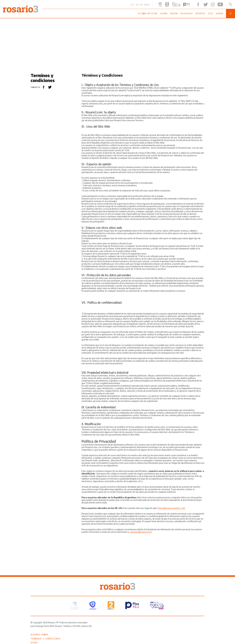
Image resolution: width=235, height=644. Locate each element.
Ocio (210, 13)
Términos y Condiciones (45, 639)
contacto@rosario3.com (141, 532)
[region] (117, 44)
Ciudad (164, 13)
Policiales (186, 13)
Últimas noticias (147, 13)
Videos (219, 13)
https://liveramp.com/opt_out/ (171, 508)
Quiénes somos (39, 634)
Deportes (200, 13)
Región (174, 13)
